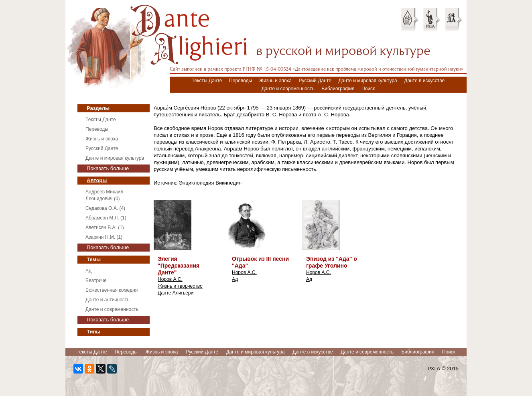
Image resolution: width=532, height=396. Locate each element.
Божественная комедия (112, 290)
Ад (88, 271)
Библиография (338, 89)
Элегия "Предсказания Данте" (179, 266)
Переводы (241, 81)
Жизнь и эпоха (275, 81)
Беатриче (96, 280)
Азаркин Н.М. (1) (104, 237)
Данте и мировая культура (368, 81)
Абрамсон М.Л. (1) (106, 218)
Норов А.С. (170, 279)
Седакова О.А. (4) (105, 208)
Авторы (97, 180)
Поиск (368, 89)
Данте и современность (288, 89)
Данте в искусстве (424, 81)
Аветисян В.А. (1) (105, 227)
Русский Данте (315, 81)
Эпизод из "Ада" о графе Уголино (332, 262)
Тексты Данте (207, 81)
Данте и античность (108, 300)
